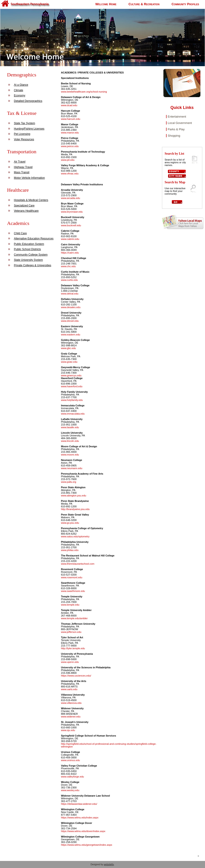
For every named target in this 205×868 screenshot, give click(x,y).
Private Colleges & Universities (33, 265)
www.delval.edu (70, 294)
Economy (20, 96)
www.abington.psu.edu (74, 496)
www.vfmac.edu (70, 174)
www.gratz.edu (69, 362)
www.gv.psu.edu (70, 523)
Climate (19, 90)
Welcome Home (106, 4)
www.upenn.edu (70, 662)
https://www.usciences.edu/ (76, 676)
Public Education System (29, 244)
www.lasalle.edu (70, 427)
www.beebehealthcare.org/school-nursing (84, 92)
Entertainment (177, 117)
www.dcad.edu (69, 105)
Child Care (20, 233)
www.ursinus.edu (70, 760)
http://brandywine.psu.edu (75, 509)
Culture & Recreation (144, 4)
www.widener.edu (71, 717)
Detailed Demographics (28, 101)
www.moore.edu (70, 455)
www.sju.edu (68, 730)
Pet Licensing (22, 134)
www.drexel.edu (70, 321)
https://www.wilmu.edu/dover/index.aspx (83, 831)
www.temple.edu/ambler (74, 618)
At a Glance (21, 85)
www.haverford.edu (72, 386)
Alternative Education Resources (34, 239)
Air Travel (20, 162)
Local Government (180, 123)
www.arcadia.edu (71, 198)
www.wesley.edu (70, 790)
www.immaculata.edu (73, 414)
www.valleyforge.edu (72, 777)
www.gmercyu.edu (71, 375)
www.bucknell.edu (71, 225)
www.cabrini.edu (70, 239)
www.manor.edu (70, 133)
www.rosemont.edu (72, 577)
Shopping (174, 136)
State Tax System (24, 123)
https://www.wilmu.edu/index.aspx (80, 818)
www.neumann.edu (72, 468)
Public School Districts (27, 249)
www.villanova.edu (71, 703)
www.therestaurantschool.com (78, 564)
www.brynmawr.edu (72, 212)
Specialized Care (24, 206)
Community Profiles (185, 4)
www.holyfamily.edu (72, 400)
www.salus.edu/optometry (75, 536)
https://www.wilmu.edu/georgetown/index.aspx (87, 845)
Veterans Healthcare (26, 211)
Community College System (31, 255)
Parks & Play (176, 129)
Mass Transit (22, 172)
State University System (28, 260)
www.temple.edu (70, 605)
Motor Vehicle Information (29, 178)
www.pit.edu (68, 160)
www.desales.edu (71, 307)
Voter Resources (24, 139)
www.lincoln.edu (70, 441)
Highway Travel (23, 167)
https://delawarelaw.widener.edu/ (79, 804)
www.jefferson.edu (71, 632)
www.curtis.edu (69, 280)
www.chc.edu (68, 266)
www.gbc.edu (68, 348)
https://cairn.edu (70, 253)
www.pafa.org (69, 482)
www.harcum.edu (71, 119)
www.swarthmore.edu (73, 591)
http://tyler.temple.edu (73, 648)
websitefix (109, 864)
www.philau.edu (70, 550)
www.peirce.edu (70, 146)
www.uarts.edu (69, 689)
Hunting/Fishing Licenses (29, 129)
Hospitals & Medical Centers (31, 200)
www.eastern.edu (71, 335)
